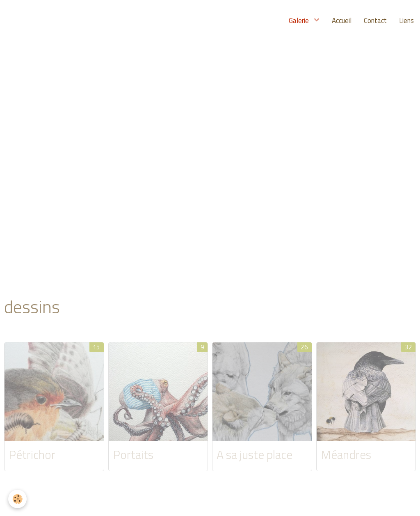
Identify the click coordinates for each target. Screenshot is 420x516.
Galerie (300, 21)
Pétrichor (32, 454)
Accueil (342, 21)
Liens (406, 21)
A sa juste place (255, 454)
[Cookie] (17, 499)
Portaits (133, 454)
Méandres (346, 454)
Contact (375, 21)
